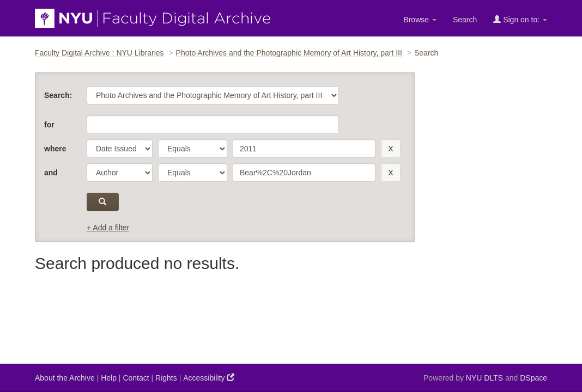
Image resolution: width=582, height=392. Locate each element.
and (51, 173)
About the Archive (65, 378)
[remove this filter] (390, 149)
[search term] (304, 149)
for (49, 125)
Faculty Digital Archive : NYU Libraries (99, 53)
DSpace (533, 378)
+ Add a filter (108, 228)
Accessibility (209, 378)
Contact (136, 378)
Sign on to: (520, 19)
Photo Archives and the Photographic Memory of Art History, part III (289, 53)
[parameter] (120, 149)
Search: (58, 95)
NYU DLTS (484, 378)
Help (109, 378)
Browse (420, 20)
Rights (166, 378)
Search (465, 20)
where (55, 149)
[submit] (103, 202)
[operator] (193, 149)
